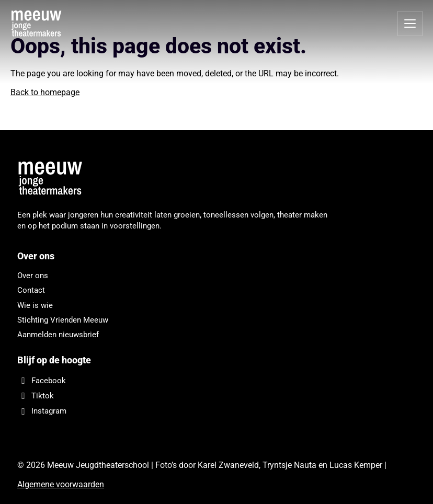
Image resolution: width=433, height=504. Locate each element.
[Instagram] (174, 411)
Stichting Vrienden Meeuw (63, 320)
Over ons (33, 276)
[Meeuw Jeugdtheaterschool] (54, 179)
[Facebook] (174, 380)
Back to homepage (45, 92)
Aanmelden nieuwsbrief (58, 335)
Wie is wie (35, 305)
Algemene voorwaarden (61, 484)
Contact (31, 290)
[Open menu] (410, 24)
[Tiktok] (174, 396)
